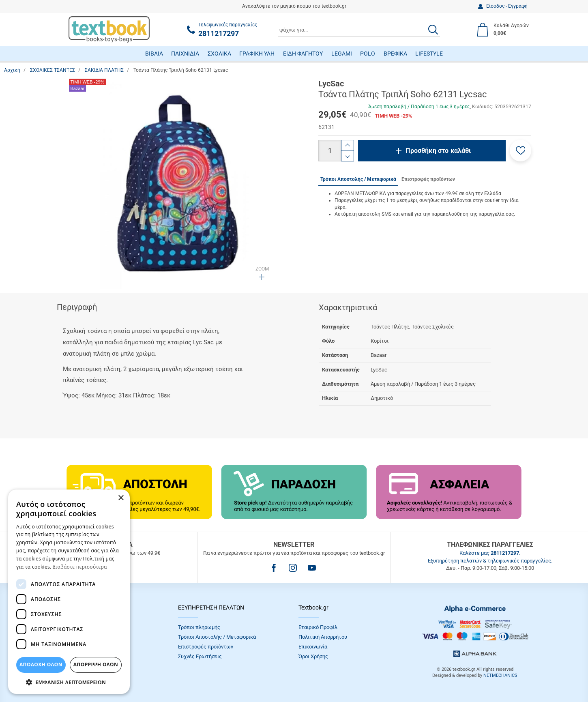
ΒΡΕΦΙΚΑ (395, 54)
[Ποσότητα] (330, 151)
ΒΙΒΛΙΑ (154, 54)
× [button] (121, 498)
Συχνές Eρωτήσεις (200, 656)
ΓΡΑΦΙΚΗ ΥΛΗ (257, 54)
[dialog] (69, 592)
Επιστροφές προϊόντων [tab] (428, 179)
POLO (368, 54)
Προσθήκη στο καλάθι (438, 151)
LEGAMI (342, 54)
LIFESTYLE (429, 54)
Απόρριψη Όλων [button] (96, 664)
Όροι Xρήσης (313, 656)
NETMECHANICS (500, 675)
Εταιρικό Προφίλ (318, 627)
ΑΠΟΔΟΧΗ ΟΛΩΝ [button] (41, 664)
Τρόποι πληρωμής (199, 627)
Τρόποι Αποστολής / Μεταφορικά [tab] (358, 179)
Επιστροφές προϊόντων (206, 647)
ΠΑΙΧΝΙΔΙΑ (185, 54)
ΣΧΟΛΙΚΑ (219, 54)
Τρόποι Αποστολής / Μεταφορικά (217, 637)
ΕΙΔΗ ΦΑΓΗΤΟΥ (303, 54)
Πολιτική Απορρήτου (323, 637)
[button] (520, 151)
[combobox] (359, 30)
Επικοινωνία (313, 647)
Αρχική (12, 70)
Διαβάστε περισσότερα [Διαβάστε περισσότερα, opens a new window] (80, 567)
